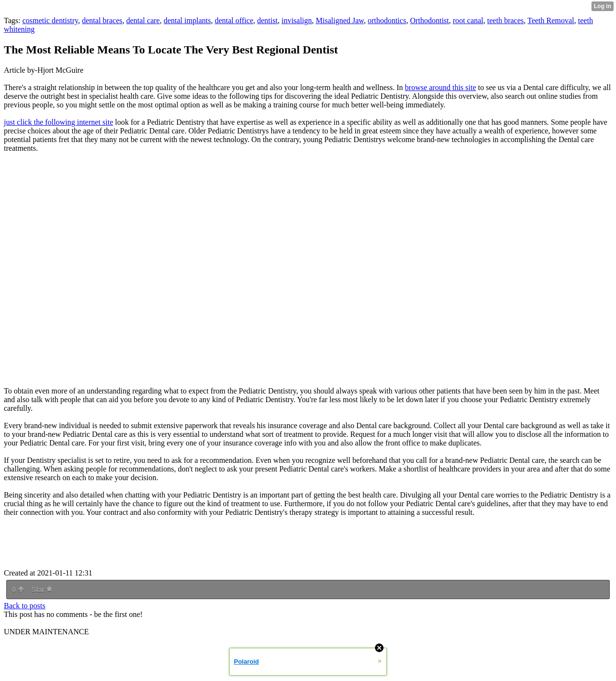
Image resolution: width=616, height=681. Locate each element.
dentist (267, 20)
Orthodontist (430, 20)
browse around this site (440, 87)
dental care (143, 20)
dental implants (187, 20)
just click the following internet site (58, 122)
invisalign (297, 20)
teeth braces (505, 20)
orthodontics (387, 20)
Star (42, 589)
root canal (468, 20)
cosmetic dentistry (50, 20)
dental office (234, 20)
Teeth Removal (551, 20)
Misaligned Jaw (340, 20)
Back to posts (25, 606)
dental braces (102, 20)
